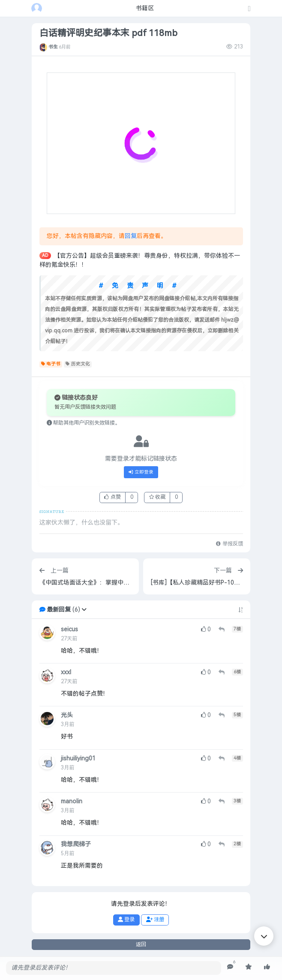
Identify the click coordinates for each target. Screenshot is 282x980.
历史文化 (78, 364)
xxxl (66, 672)
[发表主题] (249, 9)
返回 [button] (141, 944)
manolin (72, 801)
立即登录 (141, 472)
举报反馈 (229, 544)
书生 (53, 47)
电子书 (51, 364)
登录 (126, 920)
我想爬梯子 (76, 844)
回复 (131, 236)
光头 (67, 715)
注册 (155, 920)
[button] (84, 610)
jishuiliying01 (78, 758)
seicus (69, 629)
